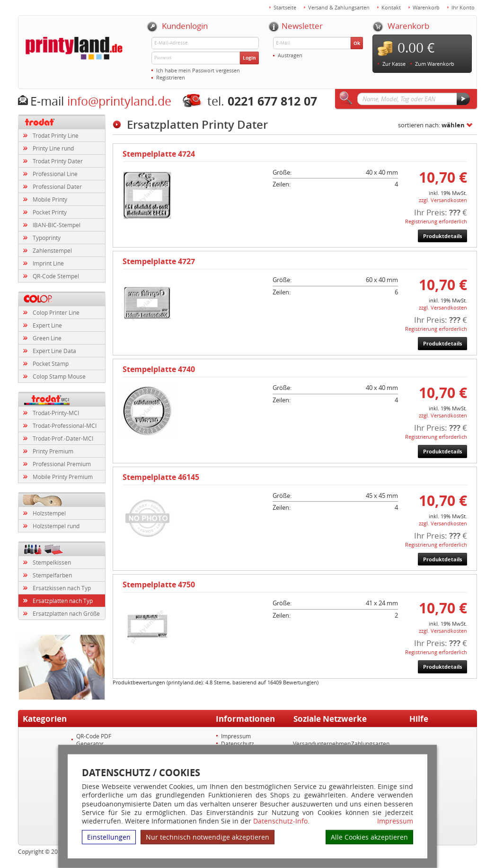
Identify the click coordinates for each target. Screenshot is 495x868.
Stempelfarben (52, 575)
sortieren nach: (431, 125)
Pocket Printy (50, 212)
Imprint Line (48, 263)
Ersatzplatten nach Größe (66, 613)
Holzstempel (49, 513)
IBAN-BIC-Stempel (57, 225)
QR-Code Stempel (56, 276)
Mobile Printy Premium (63, 477)
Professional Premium (62, 464)
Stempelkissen (52, 562)
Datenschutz (238, 744)
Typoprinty (47, 238)
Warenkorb (426, 7)
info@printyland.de (119, 101)
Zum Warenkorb (435, 64)
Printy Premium (53, 451)
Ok (357, 43)
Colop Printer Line (56, 312)
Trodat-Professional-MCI (65, 425)
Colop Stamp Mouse (59, 376)
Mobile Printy (50, 199)
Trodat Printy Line (56, 135)
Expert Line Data (54, 351)
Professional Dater (57, 186)
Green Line (47, 338)
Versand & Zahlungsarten (339, 7)
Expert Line (47, 325)
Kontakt (391, 7)
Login (249, 58)
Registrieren (171, 77)
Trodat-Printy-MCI (56, 413)
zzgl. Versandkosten (443, 200)
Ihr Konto (463, 7)
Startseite (285, 7)
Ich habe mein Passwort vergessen (198, 70)
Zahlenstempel (52, 250)
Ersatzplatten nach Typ (63, 601)
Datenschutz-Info (280, 821)
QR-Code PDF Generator (94, 740)
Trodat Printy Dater (58, 161)
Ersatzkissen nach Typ (62, 588)
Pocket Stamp (51, 363)
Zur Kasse (394, 64)
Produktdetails (442, 236)
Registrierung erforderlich (436, 221)
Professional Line (55, 174)
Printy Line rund (53, 148)
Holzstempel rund (56, 526)
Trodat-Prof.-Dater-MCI (63, 438)
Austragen (290, 55)
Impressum (395, 821)
